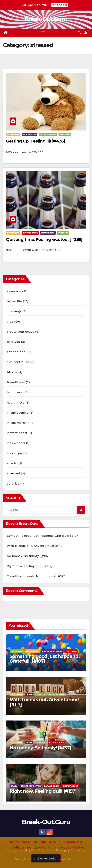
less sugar (15, 453)
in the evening (18, 413)
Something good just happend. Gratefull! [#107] (43, 536)
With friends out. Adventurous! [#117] (35, 546)
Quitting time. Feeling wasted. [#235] (44, 239)
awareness (15, 291)
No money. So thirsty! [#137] (28, 556)
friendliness (16, 382)
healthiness (30, 134)
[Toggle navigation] (43, 33)
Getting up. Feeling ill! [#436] (35, 141)
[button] (79, 33)
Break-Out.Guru (46, 19)
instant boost (17, 433)
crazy (11, 321)
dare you (13, 342)
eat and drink (30, 233)
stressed (65, 134)
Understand (46, 858)
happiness (15, 392)
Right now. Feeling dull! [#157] (30, 566)
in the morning (48, 134)
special (12, 463)
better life (13, 134)
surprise (13, 483)
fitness (12, 372)
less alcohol (16, 443)
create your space (21, 332)
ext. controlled (18, 362)
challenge (14, 311)
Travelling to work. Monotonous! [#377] (37, 576)
